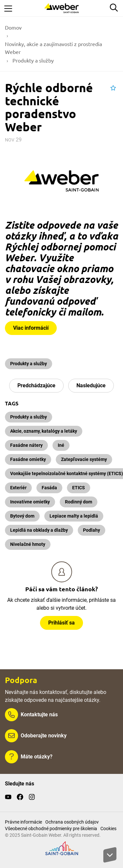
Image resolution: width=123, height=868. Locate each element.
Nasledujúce (91, 385)
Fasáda (49, 488)
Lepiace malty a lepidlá (74, 516)
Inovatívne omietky (30, 502)
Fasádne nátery (26, 445)
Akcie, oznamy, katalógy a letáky (44, 431)
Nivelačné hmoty (28, 544)
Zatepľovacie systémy (84, 459)
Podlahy (92, 530)
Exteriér (18, 488)
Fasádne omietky (28, 459)
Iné (61, 445)
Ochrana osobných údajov (72, 822)
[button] (113, 88)
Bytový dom (22, 516)
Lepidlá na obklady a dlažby (39, 530)
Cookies (108, 829)
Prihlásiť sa (61, 623)
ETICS (79, 488)
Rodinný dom (79, 502)
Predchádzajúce (36, 385)
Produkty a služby (29, 364)
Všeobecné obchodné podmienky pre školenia (51, 829)
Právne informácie (23, 822)
